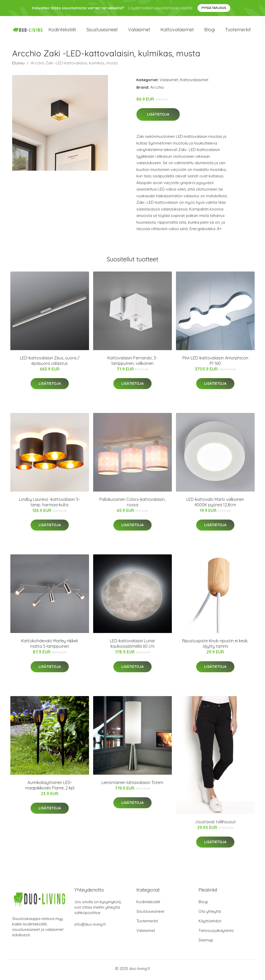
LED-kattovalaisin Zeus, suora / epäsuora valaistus (50, 363)
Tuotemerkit (238, 31)
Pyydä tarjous (214, 8)
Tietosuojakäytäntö (216, 933)
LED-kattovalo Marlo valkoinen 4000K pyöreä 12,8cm (215, 505)
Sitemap (206, 943)
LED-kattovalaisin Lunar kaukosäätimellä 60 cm (132, 646)
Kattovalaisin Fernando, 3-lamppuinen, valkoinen (132, 363)
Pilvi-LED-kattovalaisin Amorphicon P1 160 (215, 363)
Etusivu (18, 66)
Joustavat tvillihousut (215, 824)
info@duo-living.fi (90, 927)
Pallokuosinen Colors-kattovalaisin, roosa (132, 505)
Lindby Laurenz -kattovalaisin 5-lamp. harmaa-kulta (50, 505)
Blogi (209, 31)
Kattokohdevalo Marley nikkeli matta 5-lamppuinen (50, 646)
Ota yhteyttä (210, 914)
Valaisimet (139, 31)
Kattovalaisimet (177, 31)
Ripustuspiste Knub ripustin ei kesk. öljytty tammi (215, 646)
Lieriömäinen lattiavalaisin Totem (132, 785)
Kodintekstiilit (62, 31)
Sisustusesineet (102, 31)
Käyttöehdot (210, 924)
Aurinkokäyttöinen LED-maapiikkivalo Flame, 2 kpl (50, 788)
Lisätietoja (158, 117)
